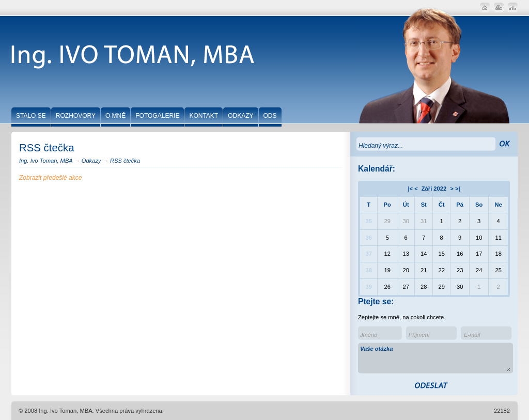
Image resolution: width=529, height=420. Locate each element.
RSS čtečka (125, 161)
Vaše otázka (435, 359)
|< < (413, 189)
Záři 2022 (434, 189)
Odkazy (91, 161)
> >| (455, 189)
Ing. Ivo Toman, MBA (46, 161)
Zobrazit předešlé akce (50, 178)
